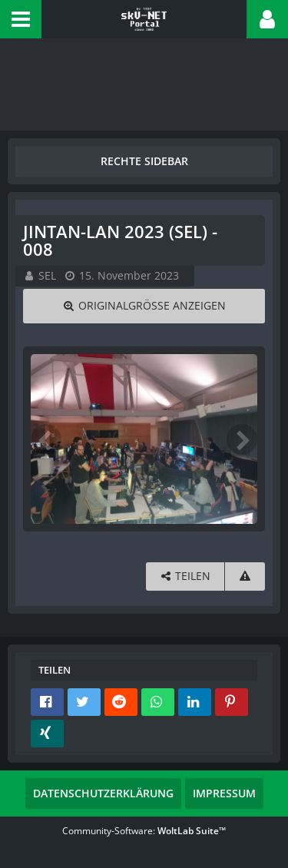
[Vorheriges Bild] (46, 439)
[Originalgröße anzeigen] (144, 306)
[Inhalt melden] (245, 576)
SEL (47, 275)
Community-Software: (144, 831)
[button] (21, 19)
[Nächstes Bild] (242, 439)
